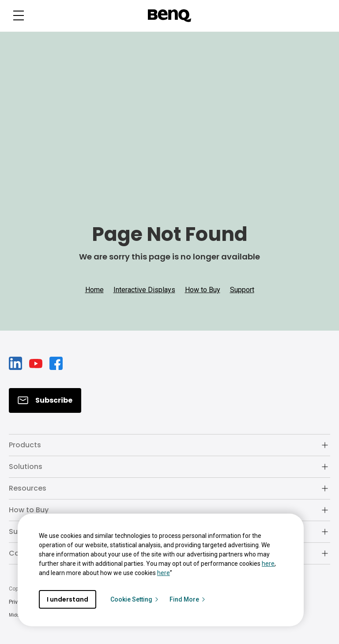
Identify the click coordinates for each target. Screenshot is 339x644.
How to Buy (203, 290)
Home (94, 290)
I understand (68, 599)
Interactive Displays (144, 290)
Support (242, 290)
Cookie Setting (135, 599)
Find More (188, 599)
